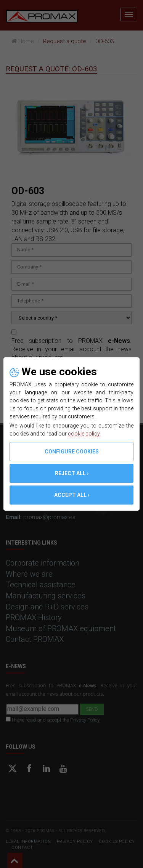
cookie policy (84, 434)
